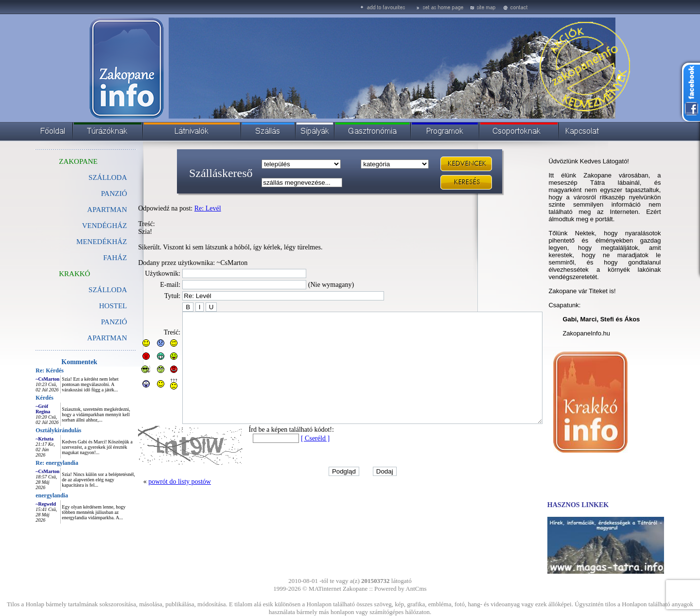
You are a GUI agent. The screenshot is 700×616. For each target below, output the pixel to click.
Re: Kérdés (28, 370)
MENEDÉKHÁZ (80, 242)
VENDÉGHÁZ (83, 226)
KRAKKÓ (52, 274)
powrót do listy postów (158, 503)
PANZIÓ (92, 194)
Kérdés (23, 398)
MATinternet (325, 589)
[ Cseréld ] (293, 460)
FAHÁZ (93, 258)
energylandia (30, 495)
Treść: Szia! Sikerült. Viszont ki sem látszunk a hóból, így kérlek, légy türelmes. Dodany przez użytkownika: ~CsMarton (208, 243)
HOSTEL (91, 306)
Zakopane (355, 589)
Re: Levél (186, 208)
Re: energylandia (35, 463)
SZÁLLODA (86, 177)
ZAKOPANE (56, 161)
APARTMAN (85, 210)
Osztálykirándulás (36, 430)
